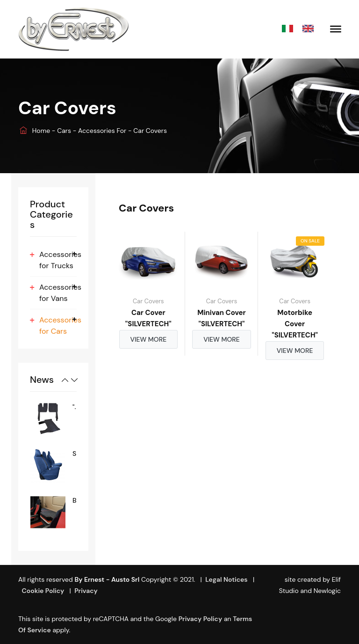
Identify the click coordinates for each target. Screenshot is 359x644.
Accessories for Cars (60, 326)
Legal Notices (226, 579)
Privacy (86, 591)
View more (149, 339)
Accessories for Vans (60, 293)
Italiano (290, 29)
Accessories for (103, 131)
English (310, 29)
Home (35, 131)
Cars (65, 131)
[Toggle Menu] (336, 29)
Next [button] (74, 380)
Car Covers (148, 301)
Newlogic (327, 591)
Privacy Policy (201, 619)
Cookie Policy (43, 591)
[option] (53, 419)
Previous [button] (65, 380)
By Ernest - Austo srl (107, 579)
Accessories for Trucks (60, 260)
